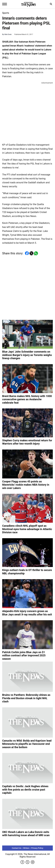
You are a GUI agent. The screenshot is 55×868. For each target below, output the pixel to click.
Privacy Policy (37, 848)
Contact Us (17, 848)
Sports (6, 13)
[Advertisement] (27, 112)
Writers (26, 848)
